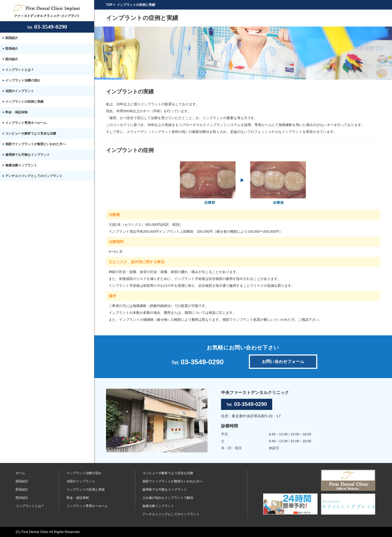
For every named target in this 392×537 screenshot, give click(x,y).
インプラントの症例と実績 (24, 102)
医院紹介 (12, 38)
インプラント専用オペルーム (26, 123)
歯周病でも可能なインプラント (28, 155)
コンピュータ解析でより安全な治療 (31, 133)
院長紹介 (12, 49)
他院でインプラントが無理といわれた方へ (36, 144)
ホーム (20, 473)
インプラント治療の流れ (23, 80)
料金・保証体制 (16, 112)
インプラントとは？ (20, 70)
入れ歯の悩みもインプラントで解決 (168, 498)
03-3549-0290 (47, 27)
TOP (109, 5)
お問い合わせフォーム (283, 361)
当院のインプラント (20, 91)
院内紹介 (12, 59)
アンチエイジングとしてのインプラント (34, 176)
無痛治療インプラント (21, 165)
